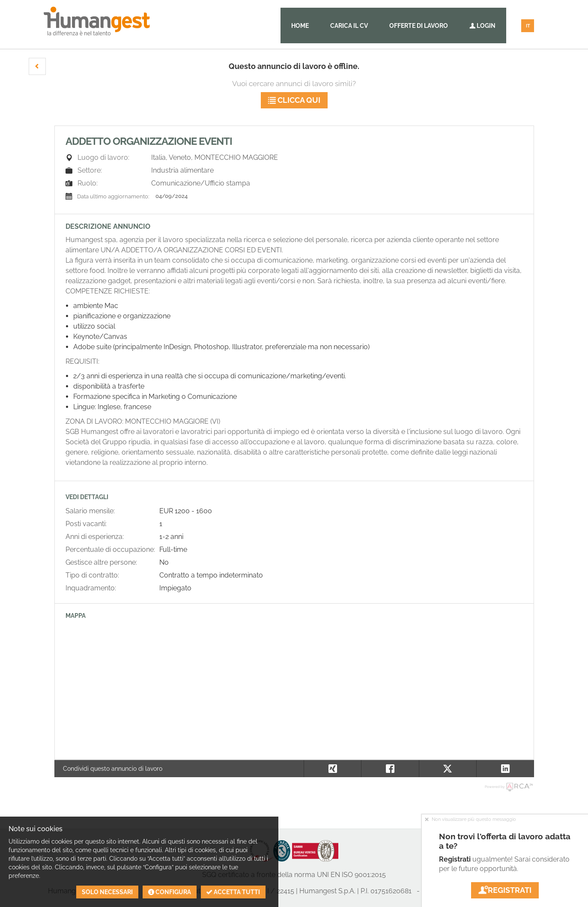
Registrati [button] (505, 890)
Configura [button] (170, 892)
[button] (37, 66)
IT (528, 26)
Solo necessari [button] (107, 892)
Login (482, 26)
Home (300, 26)
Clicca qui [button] (294, 100)
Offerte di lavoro (419, 26)
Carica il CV (349, 26)
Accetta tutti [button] (233, 892)
